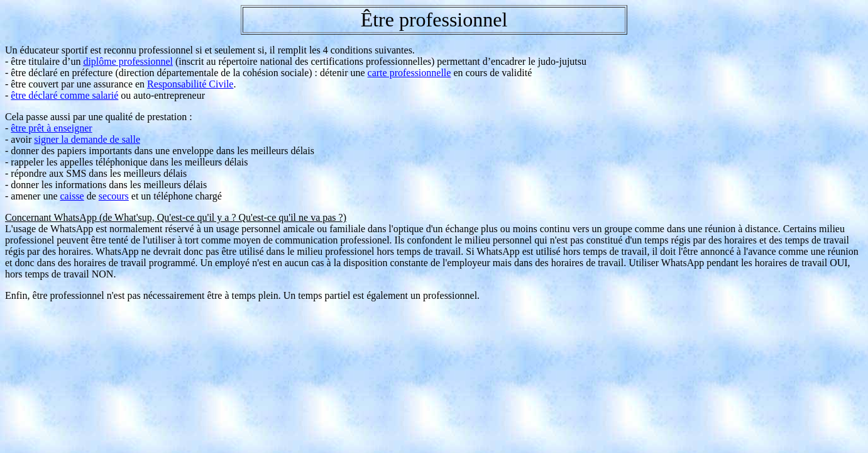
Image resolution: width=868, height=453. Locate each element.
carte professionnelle (409, 73)
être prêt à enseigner (51, 128)
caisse (72, 196)
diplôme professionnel (128, 61)
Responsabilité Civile (190, 84)
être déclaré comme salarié (64, 95)
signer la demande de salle (87, 139)
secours (114, 196)
